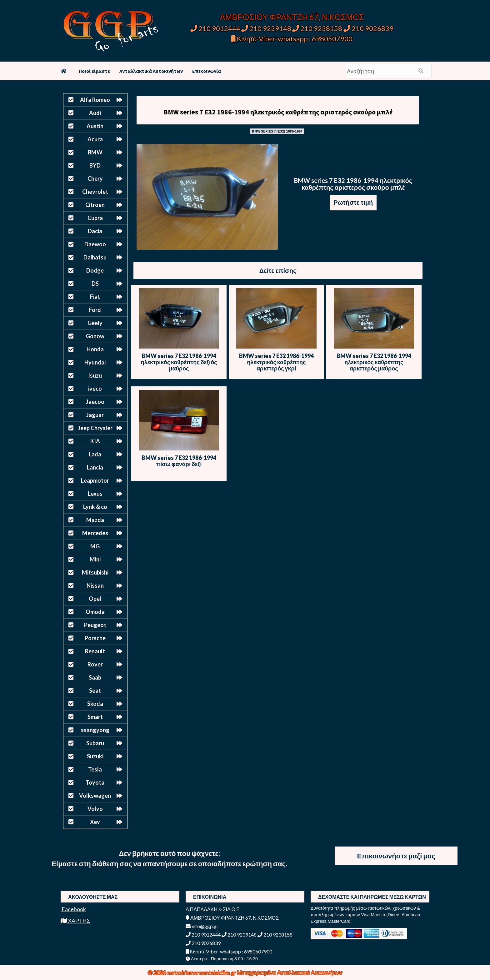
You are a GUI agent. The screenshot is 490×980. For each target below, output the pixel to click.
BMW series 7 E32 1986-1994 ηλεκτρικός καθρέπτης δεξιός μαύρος (179, 362)
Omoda (95, 612)
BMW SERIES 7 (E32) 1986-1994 (277, 131)
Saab (95, 677)
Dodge (95, 270)
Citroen (95, 205)
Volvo (95, 809)
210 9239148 (266, 28)
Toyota (95, 782)
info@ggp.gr (202, 926)
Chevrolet (95, 192)
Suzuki (95, 756)
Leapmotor (95, 480)
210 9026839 (368, 28)
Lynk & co (95, 507)
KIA (95, 441)
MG (95, 546)
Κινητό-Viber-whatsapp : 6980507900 (292, 39)
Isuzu (95, 375)
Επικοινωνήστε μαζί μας (396, 856)
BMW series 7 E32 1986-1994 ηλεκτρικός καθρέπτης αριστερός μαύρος (374, 362)
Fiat (95, 297)
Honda (95, 349)
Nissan (95, 585)
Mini (95, 559)
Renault (95, 651)
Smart (95, 717)
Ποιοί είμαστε (94, 71)
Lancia (95, 467)
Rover (95, 664)
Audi (95, 113)
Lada (95, 454)
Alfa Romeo (95, 100)
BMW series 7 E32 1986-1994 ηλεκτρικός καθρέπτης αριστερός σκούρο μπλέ (278, 112)
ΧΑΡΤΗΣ (75, 921)
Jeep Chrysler (95, 428)
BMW (95, 152)
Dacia (95, 231)
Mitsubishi (95, 572)
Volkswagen (95, 796)
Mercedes (95, 533)
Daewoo (95, 244)
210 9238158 (318, 28)
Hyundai (95, 362)
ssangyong (95, 730)
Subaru (95, 743)
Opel (95, 599)
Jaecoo (95, 402)
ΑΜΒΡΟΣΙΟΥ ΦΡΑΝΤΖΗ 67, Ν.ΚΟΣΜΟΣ (292, 17)
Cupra (95, 218)
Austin (95, 126)
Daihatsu (95, 257)
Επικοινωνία (207, 71)
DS (95, 284)
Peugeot (95, 625)
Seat (95, 691)
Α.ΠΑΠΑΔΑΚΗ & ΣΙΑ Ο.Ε (213, 909)
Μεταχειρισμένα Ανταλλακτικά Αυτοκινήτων (290, 972)
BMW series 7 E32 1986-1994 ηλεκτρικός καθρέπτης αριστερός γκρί (276, 362)
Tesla (95, 769)
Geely (95, 323)
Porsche (95, 638)
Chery (95, 178)
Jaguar (95, 415)
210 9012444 (215, 28)
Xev (95, 822)
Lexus (95, 494)
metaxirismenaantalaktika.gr (202, 972)
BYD (95, 165)
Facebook (73, 909)
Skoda (95, 704)
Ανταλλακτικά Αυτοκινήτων (151, 71)
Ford (95, 310)
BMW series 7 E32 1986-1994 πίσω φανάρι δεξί (179, 461)
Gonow (95, 336)
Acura (95, 139)
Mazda (95, 520)
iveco (95, 389)
